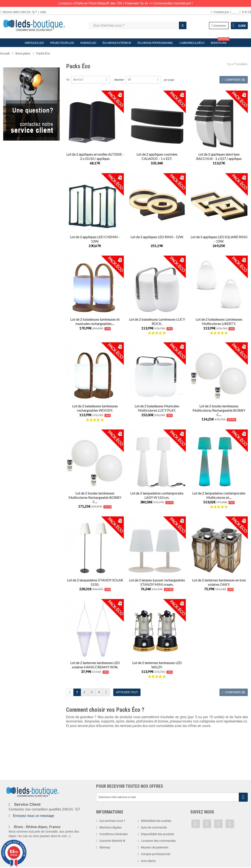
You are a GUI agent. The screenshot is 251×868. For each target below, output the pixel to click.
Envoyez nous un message (33, 816)
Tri (68, 80)
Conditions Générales (113, 834)
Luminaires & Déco (192, 43)
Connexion (219, 25)
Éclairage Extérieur (117, 43)
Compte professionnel (156, 854)
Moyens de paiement (155, 847)
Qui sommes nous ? (112, 821)
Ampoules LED (34, 43)
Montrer (119, 80)
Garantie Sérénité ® (112, 841)
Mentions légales (110, 827)
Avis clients (148, 861)
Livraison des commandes (158, 841)
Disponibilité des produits (158, 834)
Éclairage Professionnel (155, 43)
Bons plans (220, 41)
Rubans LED (88, 43)
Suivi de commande (154, 827)
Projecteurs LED (62, 43)
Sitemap (105, 847)
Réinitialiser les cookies (156, 821)
